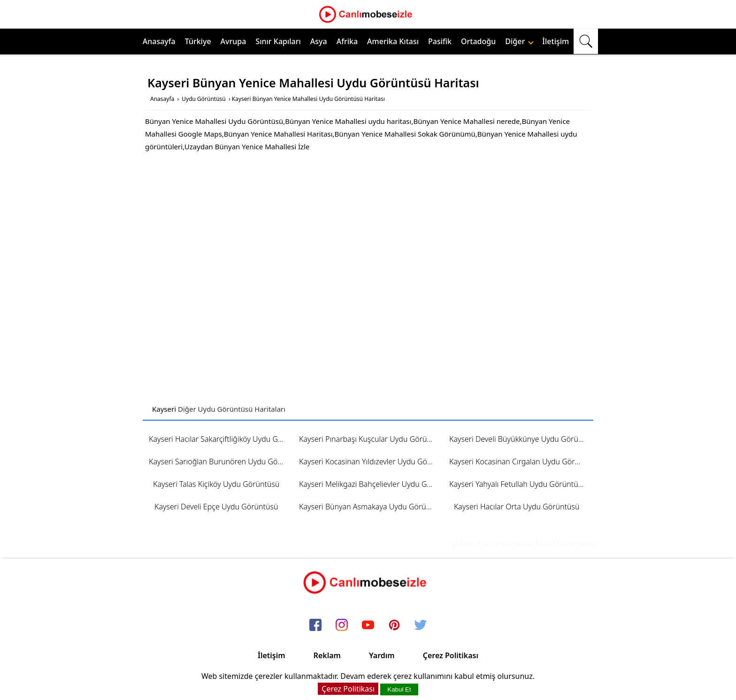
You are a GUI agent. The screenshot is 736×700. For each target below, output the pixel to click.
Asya (319, 41)
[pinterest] (394, 626)
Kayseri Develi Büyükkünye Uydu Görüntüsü (520, 439)
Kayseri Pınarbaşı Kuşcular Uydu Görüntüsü (370, 439)
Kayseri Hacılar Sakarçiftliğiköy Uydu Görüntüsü (219, 439)
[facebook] (315, 626)
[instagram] (342, 626)
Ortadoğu (478, 41)
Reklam (327, 655)
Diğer (519, 41)
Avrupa (234, 41)
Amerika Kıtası (393, 41)
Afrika (347, 41)
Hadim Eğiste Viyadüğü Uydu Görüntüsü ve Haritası (551, 544)
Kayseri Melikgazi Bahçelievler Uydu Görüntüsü (370, 484)
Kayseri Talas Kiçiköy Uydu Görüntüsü (216, 484)
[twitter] (421, 626)
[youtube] (368, 626)
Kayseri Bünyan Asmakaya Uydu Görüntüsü (370, 507)
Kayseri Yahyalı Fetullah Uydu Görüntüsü (518, 484)
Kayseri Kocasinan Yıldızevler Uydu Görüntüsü (370, 462)
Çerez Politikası (451, 655)
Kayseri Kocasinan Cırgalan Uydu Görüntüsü (520, 462)
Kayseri (164, 409)
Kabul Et (399, 689)
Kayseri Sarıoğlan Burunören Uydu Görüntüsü (219, 462)
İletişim (556, 41)
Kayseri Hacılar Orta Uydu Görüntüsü (517, 507)
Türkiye (198, 41)
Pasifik (440, 41)
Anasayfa (159, 41)
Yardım (382, 655)
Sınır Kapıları (278, 41)
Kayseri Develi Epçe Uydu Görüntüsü (216, 507)
